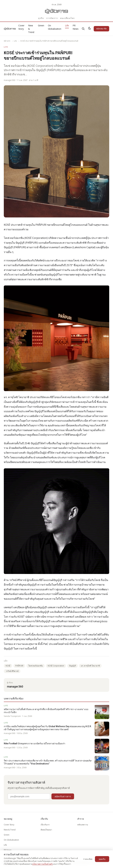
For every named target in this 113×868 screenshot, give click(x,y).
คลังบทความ (83, 825)
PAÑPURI (19, 666)
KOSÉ (8, 666)
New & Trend (10, 830)
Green (41, 25)
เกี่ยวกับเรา (45, 825)
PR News (76, 27)
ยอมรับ (102, 859)
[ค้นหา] (83, 29)
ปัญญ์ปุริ (72, 666)
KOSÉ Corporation (56, 666)
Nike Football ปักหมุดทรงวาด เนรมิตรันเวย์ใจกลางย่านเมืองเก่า (35, 744)
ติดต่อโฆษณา (46, 830)
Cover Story (21, 27)
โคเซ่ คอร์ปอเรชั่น (36, 666)
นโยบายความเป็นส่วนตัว (43, 864)
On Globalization (55, 27)
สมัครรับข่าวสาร (63, 796)
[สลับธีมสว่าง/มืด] (90, 29)
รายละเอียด (88, 859)
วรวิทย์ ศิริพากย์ (12, 671)
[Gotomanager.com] (57, 11)
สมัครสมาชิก (101, 29)
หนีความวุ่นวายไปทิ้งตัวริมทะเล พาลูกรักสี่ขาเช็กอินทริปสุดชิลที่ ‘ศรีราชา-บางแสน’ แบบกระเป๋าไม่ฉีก (46, 711)
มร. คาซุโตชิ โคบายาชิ (90, 666)
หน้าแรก (7, 41)
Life (67, 25)
